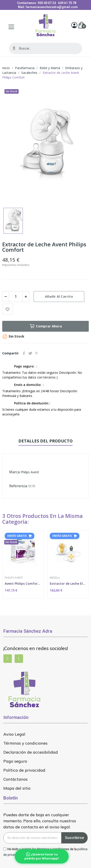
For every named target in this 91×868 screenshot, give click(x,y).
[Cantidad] (16, 297)
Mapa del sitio (17, 788)
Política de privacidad (24, 770)
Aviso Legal (14, 734)
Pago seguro (15, 761)
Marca (14, 472)
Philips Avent (30, 472)
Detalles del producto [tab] (45, 441)
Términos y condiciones (25, 743)
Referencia (18, 486)
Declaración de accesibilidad (31, 752)
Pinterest (37, 353)
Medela (55, 578)
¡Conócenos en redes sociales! (36, 648)
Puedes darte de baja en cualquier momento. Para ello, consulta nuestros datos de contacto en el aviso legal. (40, 821)
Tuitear (30, 353)
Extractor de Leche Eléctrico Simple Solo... (68, 584)
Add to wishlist (8, 309)
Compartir (24, 353)
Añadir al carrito (59, 296)
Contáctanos (15, 779)
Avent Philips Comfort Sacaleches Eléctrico (23, 584)
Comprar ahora (46, 326)
